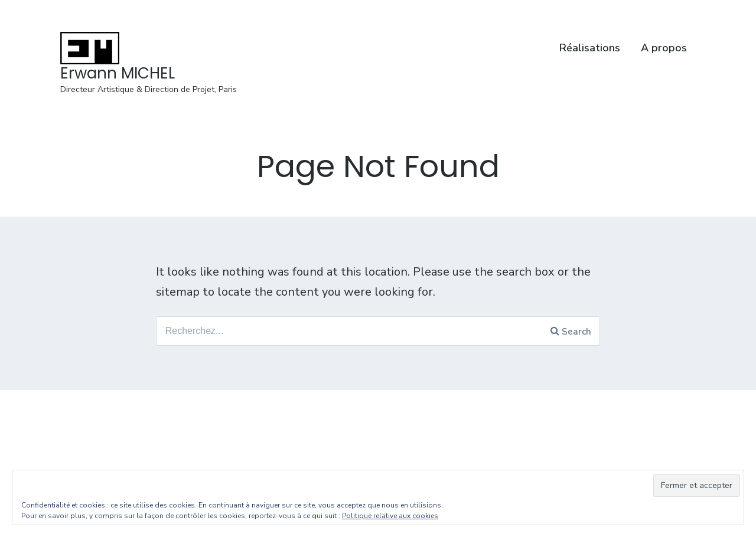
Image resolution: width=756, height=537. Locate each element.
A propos (664, 48)
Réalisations (590, 48)
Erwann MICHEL (118, 73)
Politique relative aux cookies (390, 516)
